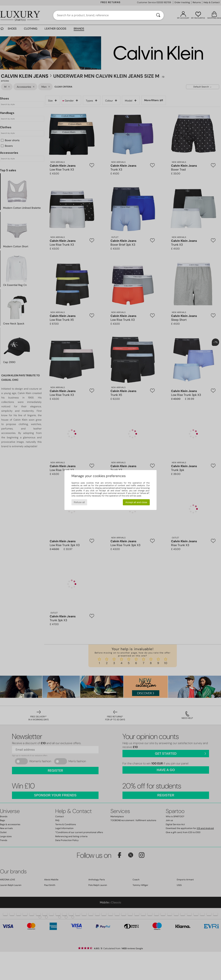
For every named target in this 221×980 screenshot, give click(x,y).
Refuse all (79, 502)
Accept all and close (136, 502)
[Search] (158, 15)
